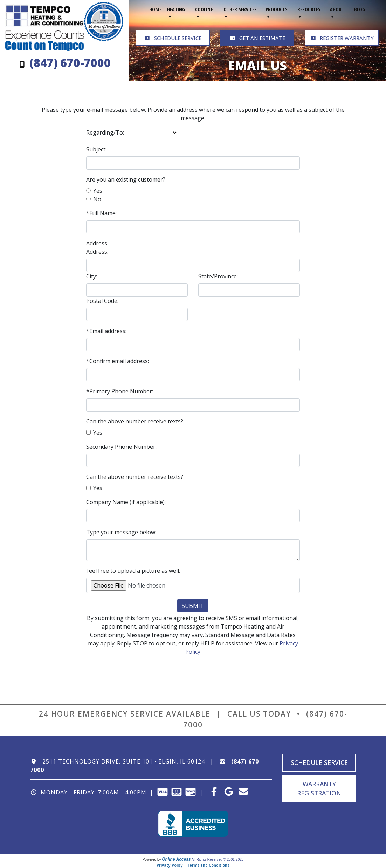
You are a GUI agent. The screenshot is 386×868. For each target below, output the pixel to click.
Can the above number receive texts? (135, 421)
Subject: (96, 149)
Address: (97, 252)
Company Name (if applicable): (126, 502)
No (97, 199)
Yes (98, 191)
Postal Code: (102, 301)
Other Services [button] (240, 9)
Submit (193, 606)
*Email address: (106, 331)
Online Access (176, 859)
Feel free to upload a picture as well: (133, 571)
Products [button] (277, 9)
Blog (360, 9)
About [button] (337, 9)
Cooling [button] (204, 9)
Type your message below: (121, 532)
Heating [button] (176, 9)
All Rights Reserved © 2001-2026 (218, 859)
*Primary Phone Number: (120, 391)
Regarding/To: (105, 133)
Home (155, 9)
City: (92, 276)
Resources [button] (309, 9)
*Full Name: (101, 213)
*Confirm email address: (118, 361)
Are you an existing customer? (126, 179)
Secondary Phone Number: (121, 447)
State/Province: (218, 276)
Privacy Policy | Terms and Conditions (193, 865)
